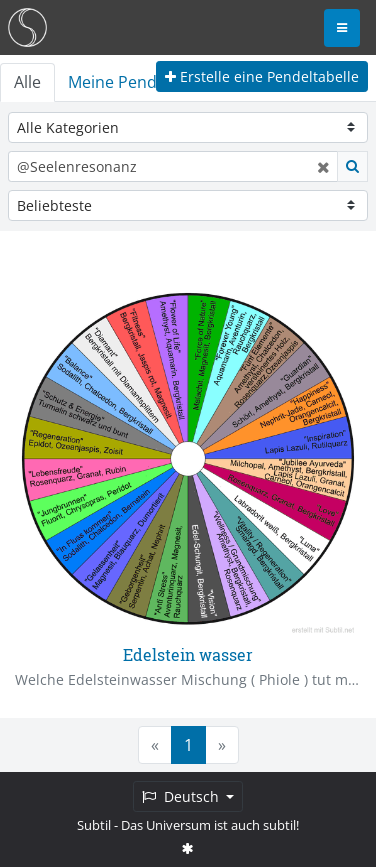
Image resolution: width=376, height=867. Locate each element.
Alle (27, 82)
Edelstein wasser (188, 654)
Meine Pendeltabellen (149, 82)
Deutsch (182, 796)
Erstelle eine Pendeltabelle (262, 76)
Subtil (94, 825)
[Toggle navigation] (342, 28)
